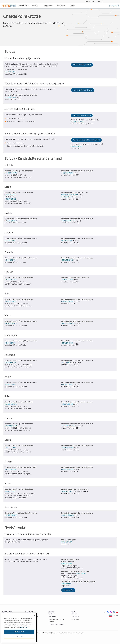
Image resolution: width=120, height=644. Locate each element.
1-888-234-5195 (81, 574)
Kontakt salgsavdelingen (56, 624)
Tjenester (51, 622)
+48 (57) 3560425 (67, 404)
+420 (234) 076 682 (68, 221)
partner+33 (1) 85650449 (70, 195)
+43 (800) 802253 (67, 173)
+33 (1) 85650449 (67, 260)
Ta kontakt (114, 6)
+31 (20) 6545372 (10, 199)
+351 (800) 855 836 (68, 426)
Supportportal (68, 590)
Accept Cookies (19, 632)
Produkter (51, 614)
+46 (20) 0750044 (67, 469)
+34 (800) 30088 (10, 448)
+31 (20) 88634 (66, 363)
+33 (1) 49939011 (10, 195)
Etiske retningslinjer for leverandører (62, 633)
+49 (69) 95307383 (11, 280)
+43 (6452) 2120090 (77, 122)
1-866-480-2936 (67, 564)
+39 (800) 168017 (10, 302)
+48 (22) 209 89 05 (11, 404)
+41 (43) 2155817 (10, 491)
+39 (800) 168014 (67, 302)
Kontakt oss (75, 619)
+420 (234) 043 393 (11, 221)
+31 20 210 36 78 (76, 146)
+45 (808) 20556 (67, 240)
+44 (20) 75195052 (11, 323)
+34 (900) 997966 (67, 448)
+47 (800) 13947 (10, 72)
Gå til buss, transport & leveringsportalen (86, 140)
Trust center (75, 616)
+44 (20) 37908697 (68, 323)
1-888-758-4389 (67, 542)
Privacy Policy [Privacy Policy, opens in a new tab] (24, 628)
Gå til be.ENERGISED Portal (82, 115)
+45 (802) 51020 (10, 240)
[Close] (34, 616)
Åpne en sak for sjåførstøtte (82, 65)
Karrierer (74, 614)
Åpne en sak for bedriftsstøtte (83, 90)
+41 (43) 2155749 (67, 491)
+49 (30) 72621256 (67, 280)
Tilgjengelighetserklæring (44, 633)
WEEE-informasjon (78, 633)
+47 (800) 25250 (10, 97)
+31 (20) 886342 (67, 197)
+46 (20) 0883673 (11, 469)
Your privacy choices (19, 637)
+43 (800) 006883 (11, 173)
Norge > (115, 616)
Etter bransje (52, 616)
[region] (19, 628)
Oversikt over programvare (57, 619)
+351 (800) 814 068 (11, 426)
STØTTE (99, 2)
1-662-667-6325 (66, 584)
